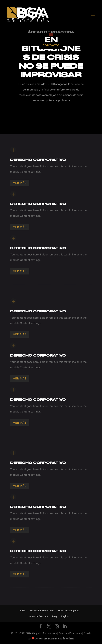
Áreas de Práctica (39, 616)
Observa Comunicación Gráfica (57, 639)
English (65, 616)
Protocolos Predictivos (42, 610)
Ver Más (20, 183)
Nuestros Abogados (69, 610)
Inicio (22, 610)
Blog (55, 616)
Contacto (51, 45)
